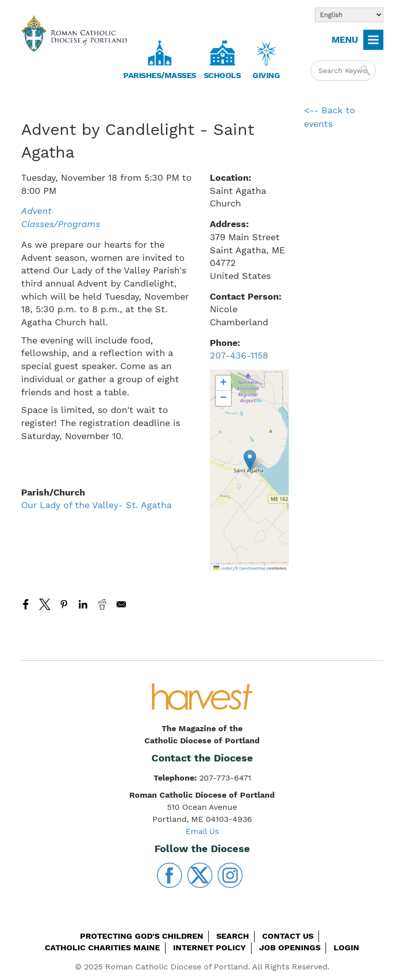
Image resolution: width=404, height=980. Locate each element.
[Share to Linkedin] (83, 604)
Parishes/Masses (160, 75)
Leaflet (223, 568)
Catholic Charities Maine (102, 948)
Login (346, 948)
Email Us (202, 831)
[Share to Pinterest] (64, 604)
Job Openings (290, 948)
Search (233, 936)
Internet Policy (210, 948)
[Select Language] (349, 15)
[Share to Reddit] (102, 604)
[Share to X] (45, 604)
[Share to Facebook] (26, 604)
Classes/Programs (61, 224)
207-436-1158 (239, 355)
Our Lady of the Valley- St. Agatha (96, 505)
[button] (250, 460)
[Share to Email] (121, 604)
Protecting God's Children (142, 936)
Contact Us (288, 936)
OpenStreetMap (252, 568)
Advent (36, 211)
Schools (222, 75)
